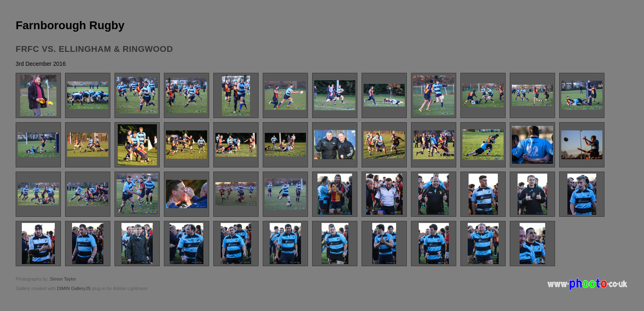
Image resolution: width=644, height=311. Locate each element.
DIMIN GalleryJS (74, 288)
